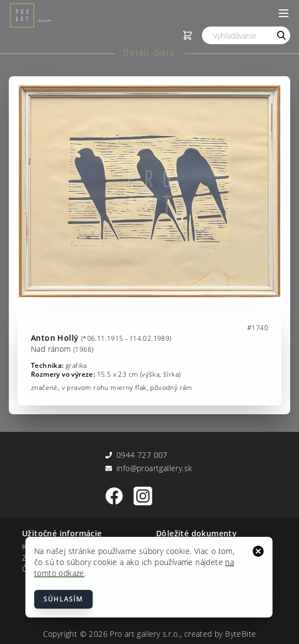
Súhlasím (63, 599)
